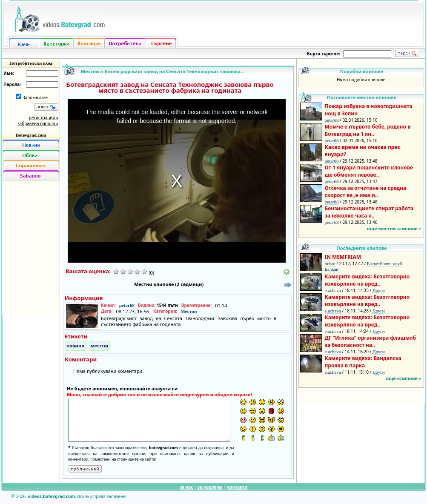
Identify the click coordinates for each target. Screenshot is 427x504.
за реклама (210, 487)
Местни (90, 71)
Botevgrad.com (31, 135)
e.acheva (333, 290)
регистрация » (44, 117)
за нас (186, 487)
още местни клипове (392, 228)
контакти (237, 487)
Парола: (12, 84)
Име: (9, 73)
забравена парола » (38, 123)
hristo (330, 263)
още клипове (402, 378)
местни (100, 345)
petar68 (127, 305)
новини (76, 345)
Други (379, 290)
